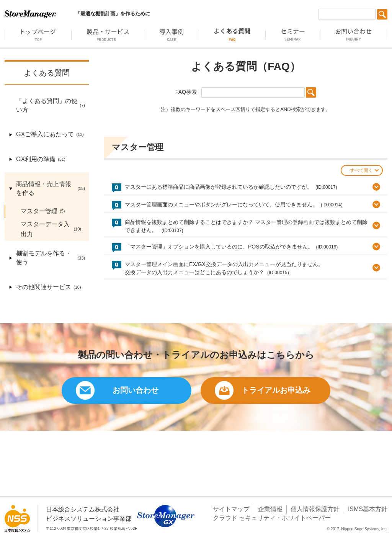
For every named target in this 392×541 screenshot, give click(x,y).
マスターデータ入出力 (47, 229)
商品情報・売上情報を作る (47, 189)
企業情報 (270, 509)
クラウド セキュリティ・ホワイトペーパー (272, 518)
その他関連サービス (45, 287)
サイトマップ (231, 509)
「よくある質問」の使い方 (47, 106)
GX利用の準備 (37, 159)
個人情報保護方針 (315, 509)
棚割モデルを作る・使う (47, 258)
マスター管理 (39, 211)
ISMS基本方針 (368, 509)
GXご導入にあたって (46, 135)
